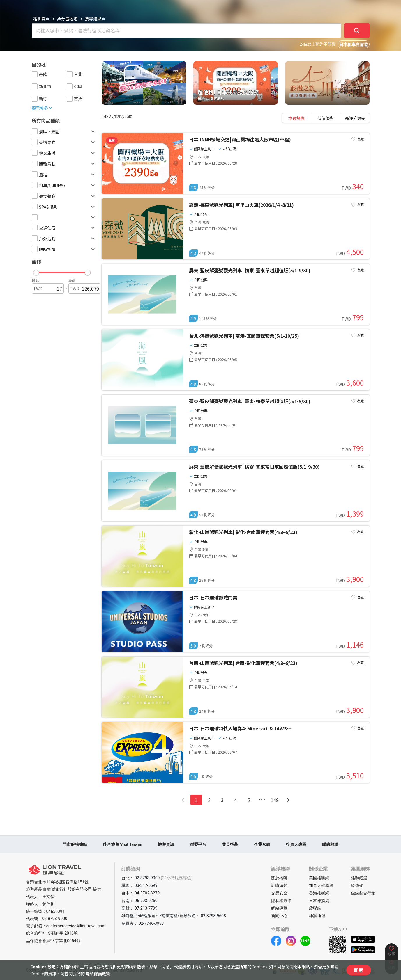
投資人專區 (296, 844)
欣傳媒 (357, 885)
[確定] (357, 31)
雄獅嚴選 (359, 878)
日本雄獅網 (319, 901)
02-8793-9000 (55, 919)
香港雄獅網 (319, 893)
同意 (358, 970)
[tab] (297, 118)
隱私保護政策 (98, 974)
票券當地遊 (67, 19)
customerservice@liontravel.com (76, 926)
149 (275, 800)
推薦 (112, 140)
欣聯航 (315, 908)
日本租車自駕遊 (354, 45)
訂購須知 (279, 885)
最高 (72, 280)
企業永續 (262, 844)
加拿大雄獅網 (321, 885)
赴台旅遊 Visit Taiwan (123, 844)
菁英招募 (230, 844)
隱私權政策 (281, 901)
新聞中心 (279, 916)
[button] (62, 271)
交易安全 (279, 893)
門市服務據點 (75, 844)
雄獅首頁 (41, 19)
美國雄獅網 (319, 878)
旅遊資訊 (166, 844)
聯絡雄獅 (330, 844)
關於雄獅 (279, 878)
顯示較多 (42, 108)
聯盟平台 (198, 844)
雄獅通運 (317, 916)
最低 (35, 280)
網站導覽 (279, 908)
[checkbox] (35, 74)
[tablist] (326, 118)
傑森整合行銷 (363, 893)
